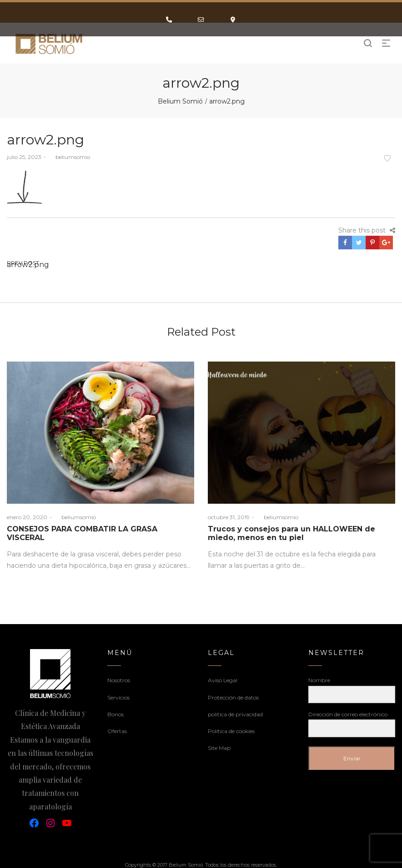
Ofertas (117, 731)
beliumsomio (69, 157)
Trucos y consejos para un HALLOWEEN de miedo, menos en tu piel (291, 533)
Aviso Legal (223, 680)
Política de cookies (231, 731)
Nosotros (119, 680)
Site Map (219, 748)
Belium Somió (180, 101)
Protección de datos (233, 697)
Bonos (116, 714)
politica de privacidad (235, 714)
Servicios (118, 697)
